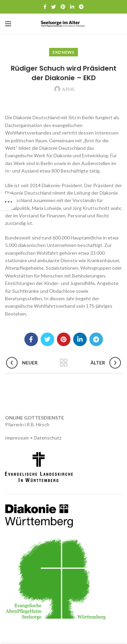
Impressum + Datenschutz (33, 438)
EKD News (63, 52)
